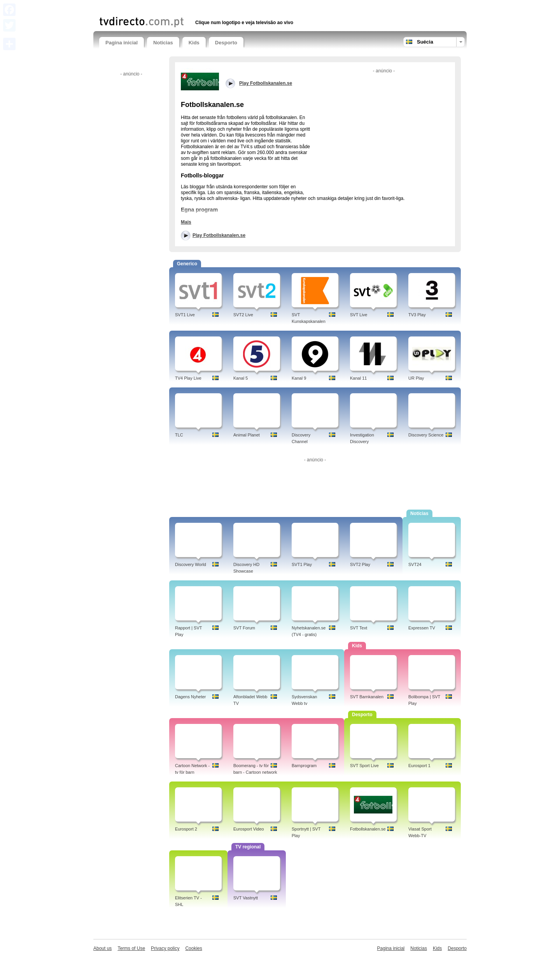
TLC (179, 435)
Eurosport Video (249, 829)
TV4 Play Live (188, 378)
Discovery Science (426, 435)
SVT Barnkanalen (367, 697)
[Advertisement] (190, 7)
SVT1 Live (185, 315)
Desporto (226, 43)
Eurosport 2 (186, 829)
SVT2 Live (243, 315)
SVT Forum (244, 628)
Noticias (163, 43)
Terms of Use (131, 948)
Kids (194, 43)
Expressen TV (422, 628)
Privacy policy (165, 948)
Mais (186, 222)
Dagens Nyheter (191, 697)
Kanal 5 (241, 378)
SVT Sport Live (364, 766)
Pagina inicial (122, 43)
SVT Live (359, 315)
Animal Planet (247, 435)
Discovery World (191, 564)
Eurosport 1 (419, 766)
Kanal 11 (358, 378)
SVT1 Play (302, 564)
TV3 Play (417, 315)
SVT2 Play (360, 564)
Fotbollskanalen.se (368, 829)
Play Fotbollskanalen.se (219, 235)
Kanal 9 (299, 378)
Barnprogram (304, 766)
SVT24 (415, 564)
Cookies (193, 948)
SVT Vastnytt (246, 898)
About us (102, 948)
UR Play (416, 378)
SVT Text (359, 628)
